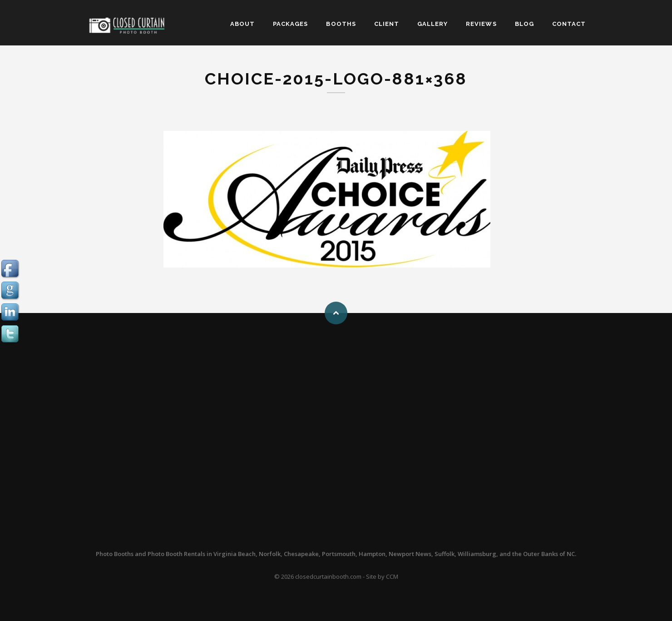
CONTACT (569, 24)
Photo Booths (115, 554)
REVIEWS (481, 24)
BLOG (524, 24)
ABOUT (242, 24)
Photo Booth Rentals (176, 554)
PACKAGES (290, 24)
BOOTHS (341, 24)
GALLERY (432, 24)
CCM (392, 576)
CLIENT (387, 24)
